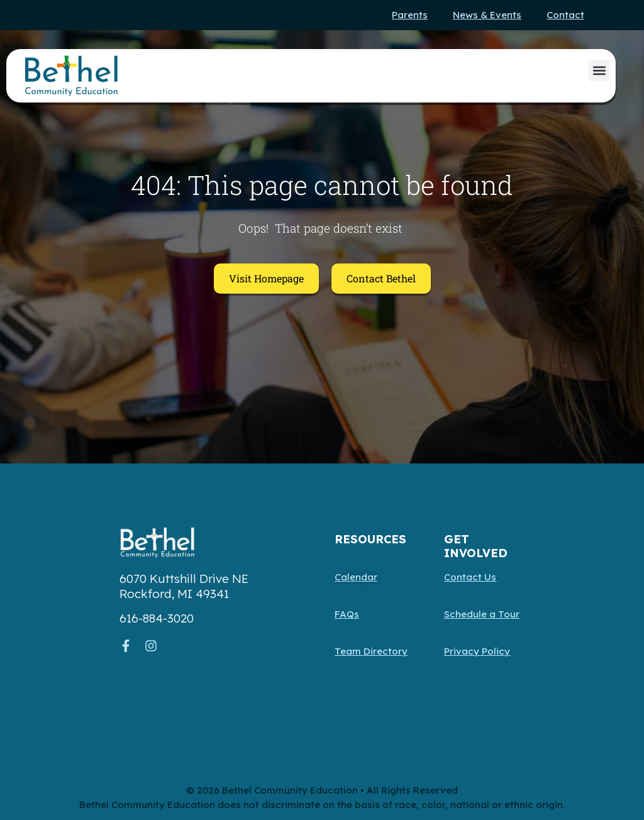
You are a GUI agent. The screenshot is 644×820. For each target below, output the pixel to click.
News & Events (487, 15)
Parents (410, 15)
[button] (599, 71)
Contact (565, 15)
